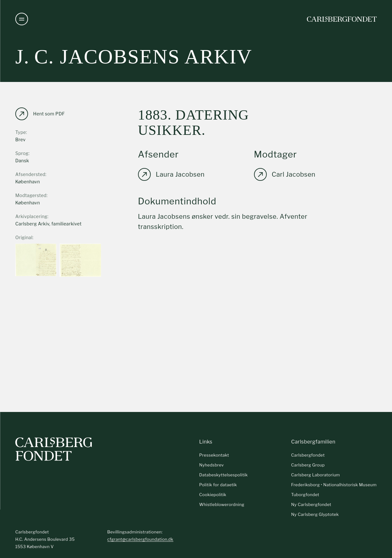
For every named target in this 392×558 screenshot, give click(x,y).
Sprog (22, 153)
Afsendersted (30, 174)
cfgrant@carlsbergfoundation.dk (140, 539)
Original (24, 237)
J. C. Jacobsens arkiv (134, 57)
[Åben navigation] (22, 19)
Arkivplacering (31, 216)
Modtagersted (31, 195)
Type (21, 132)
